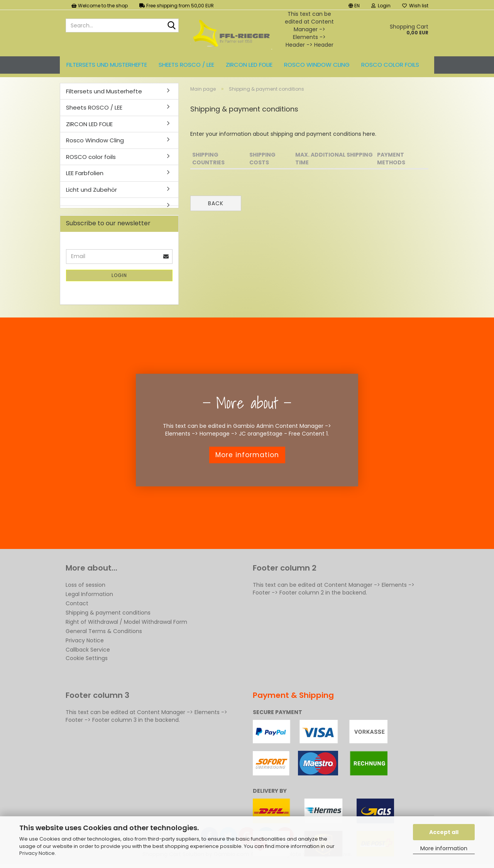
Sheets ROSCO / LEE (186, 65)
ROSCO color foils (390, 65)
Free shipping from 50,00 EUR (177, 6)
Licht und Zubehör (91, 190)
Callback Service (88, 650)
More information (444, 848)
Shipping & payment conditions (108, 613)
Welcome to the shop (100, 6)
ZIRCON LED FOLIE (249, 65)
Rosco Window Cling (317, 65)
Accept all (444, 832)
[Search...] (171, 26)
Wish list (415, 6)
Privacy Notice (37, 853)
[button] (354, 5)
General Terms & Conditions (104, 631)
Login (119, 275)
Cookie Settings (87, 658)
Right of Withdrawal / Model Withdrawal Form (126, 622)
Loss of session (85, 585)
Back (216, 203)
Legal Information (89, 594)
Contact (77, 603)
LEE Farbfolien (85, 173)
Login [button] (381, 6)
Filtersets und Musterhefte (107, 65)
